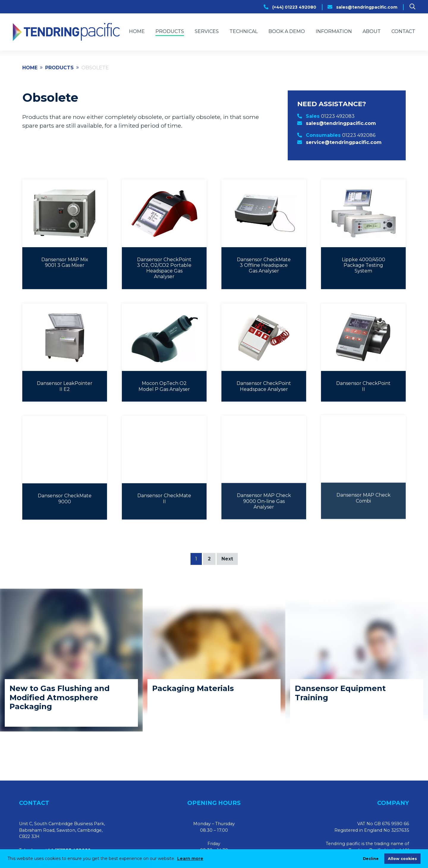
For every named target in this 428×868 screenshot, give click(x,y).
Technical (244, 31)
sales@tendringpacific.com (367, 7)
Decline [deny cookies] (371, 859)
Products (170, 31)
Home (137, 31)
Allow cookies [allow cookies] (402, 859)
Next (227, 559)
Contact (403, 31)
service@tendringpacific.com (344, 142)
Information (334, 31)
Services (207, 31)
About (372, 31)
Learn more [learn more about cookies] (190, 858)
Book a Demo (287, 31)
